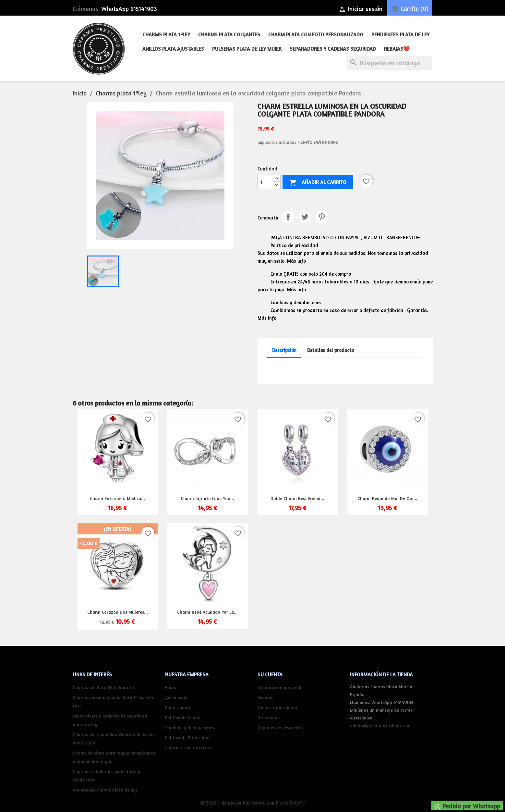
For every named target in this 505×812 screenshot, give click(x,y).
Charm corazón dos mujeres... (118, 612)
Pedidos (265, 697)
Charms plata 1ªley (166, 34)
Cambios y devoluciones (190, 727)
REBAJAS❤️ (397, 49)
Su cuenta (270, 674)
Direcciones (269, 717)
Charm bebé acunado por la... (207, 612)
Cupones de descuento (280, 727)
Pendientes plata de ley (400, 34)
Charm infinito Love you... (207, 498)
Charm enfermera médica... (117, 498)
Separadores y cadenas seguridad (333, 49)
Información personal (279, 687)
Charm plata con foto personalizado (316, 34)
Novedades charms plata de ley (105, 790)
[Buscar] (390, 63)
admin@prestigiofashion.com (380, 725)
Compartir (288, 217)
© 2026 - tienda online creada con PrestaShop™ (252, 803)
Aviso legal (176, 697)
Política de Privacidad (187, 737)
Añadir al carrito (318, 183)
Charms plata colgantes (229, 34)
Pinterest (322, 217)
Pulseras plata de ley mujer (247, 49)
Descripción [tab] (284, 350)
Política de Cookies (184, 717)
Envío (171, 687)
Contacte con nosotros (188, 748)
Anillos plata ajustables (173, 49)
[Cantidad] (265, 182)
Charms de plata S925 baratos (104, 687)
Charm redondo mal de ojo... (387, 498)
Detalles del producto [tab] (331, 350)
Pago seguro (178, 707)
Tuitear (305, 217)
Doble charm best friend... (297, 498)
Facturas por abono (277, 707)
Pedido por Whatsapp (467, 806)
